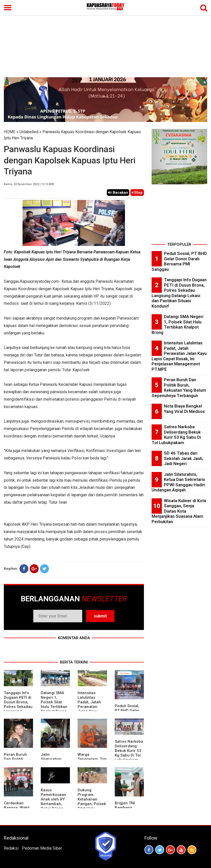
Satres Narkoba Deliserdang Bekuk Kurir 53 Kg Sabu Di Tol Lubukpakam (129, 751)
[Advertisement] (105, 39)
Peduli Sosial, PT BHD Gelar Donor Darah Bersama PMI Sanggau (179, 261)
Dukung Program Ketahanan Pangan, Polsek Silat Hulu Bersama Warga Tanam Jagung (92, 804)
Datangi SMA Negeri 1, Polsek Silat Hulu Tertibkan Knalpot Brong (54, 702)
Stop (137, 193)
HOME (10, 132)
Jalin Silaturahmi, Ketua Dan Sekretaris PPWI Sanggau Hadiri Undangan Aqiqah (178, 482)
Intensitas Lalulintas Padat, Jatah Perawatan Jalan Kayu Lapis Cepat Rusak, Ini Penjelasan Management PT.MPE (179, 356)
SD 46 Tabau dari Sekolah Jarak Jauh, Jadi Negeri (184, 458)
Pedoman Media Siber (42, 848)
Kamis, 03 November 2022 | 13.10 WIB (29, 184)
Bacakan (118, 193)
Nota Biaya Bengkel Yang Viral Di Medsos (184, 409)
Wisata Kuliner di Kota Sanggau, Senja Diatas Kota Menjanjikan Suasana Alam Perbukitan (179, 511)
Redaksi (11, 848)
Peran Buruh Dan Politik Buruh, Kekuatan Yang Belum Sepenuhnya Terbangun (179, 388)
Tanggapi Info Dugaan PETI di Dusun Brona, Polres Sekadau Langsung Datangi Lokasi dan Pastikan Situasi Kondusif (179, 293)
